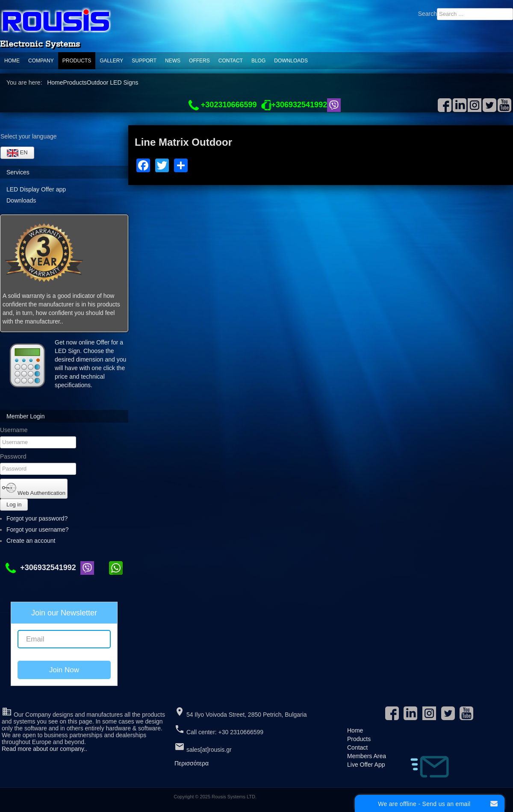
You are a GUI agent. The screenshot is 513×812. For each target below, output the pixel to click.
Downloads (291, 61)
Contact (231, 61)
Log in (14, 505)
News (173, 61)
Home (12, 61)
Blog (258, 61)
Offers (199, 61)
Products (77, 61)
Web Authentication (34, 488)
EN (17, 153)
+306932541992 (43, 568)
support (144, 61)
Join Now (64, 670)
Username (14, 430)
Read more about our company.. (44, 749)
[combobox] (475, 14)
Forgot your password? (37, 518)
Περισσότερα (192, 763)
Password (13, 456)
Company (41, 61)
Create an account (35, 541)
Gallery (111, 61)
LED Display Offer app (36, 189)
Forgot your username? (38, 530)
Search (427, 14)
